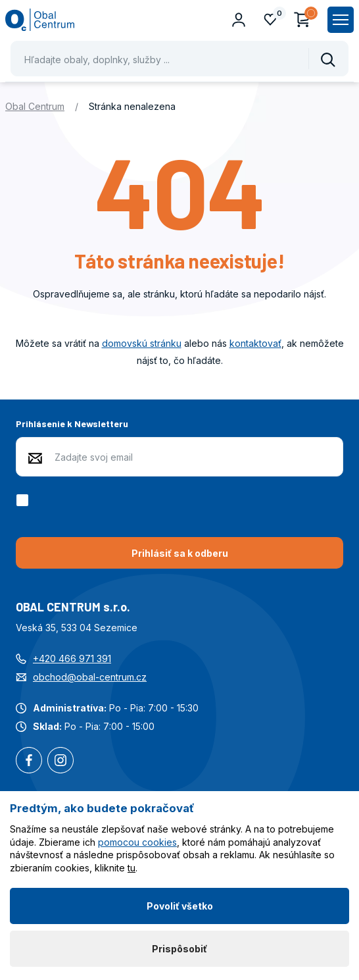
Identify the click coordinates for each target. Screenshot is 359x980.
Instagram (60, 761)
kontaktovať (255, 343)
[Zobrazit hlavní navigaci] (341, 20)
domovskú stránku (142, 343)
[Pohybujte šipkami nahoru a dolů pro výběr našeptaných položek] (179, 59)
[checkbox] (25, 500)
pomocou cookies (137, 842)
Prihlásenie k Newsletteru (72, 424)
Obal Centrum (35, 106)
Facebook (29, 761)
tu (132, 868)
